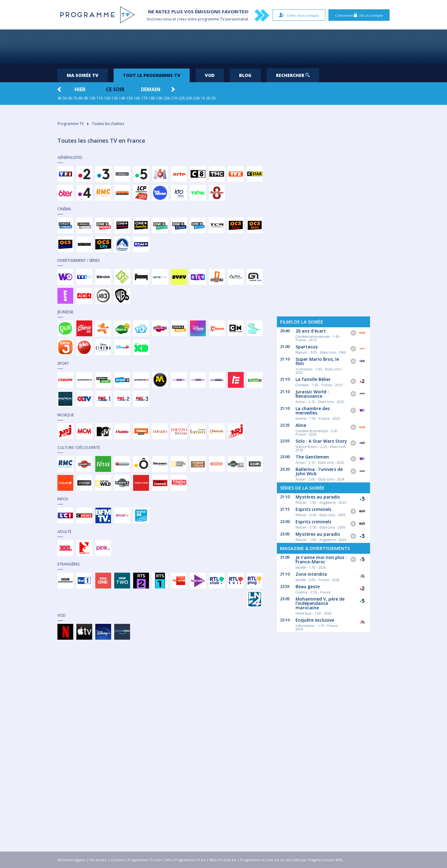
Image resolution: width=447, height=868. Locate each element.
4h (60, 98)
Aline (301, 425)
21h (174, 98)
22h (182, 98)
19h (159, 98)
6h (70, 98)
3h (214, 98)
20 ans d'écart (311, 331)
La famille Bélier (313, 379)
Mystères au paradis (318, 497)
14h (122, 98)
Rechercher (293, 75)
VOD (210, 75)
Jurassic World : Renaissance (312, 394)
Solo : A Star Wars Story (321, 441)
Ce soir (115, 89)
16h (137, 98)
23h (189, 98)
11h (100, 98)
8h (81, 98)
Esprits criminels (313, 509)
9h (86, 98)
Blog (245, 75)
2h (208, 98)
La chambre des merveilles (313, 411)
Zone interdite (311, 574)
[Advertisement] (223, 47)
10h (92, 98)
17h (144, 98)
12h (107, 98)
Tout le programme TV (152, 75)
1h (203, 98)
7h (75, 98)
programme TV (211, 19)
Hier (80, 89)
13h (115, 98)
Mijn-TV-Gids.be (223, 860)
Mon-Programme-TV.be (186, 860)
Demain (151, 89)
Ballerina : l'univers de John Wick (319, 471)
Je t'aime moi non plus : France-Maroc (321, 559)
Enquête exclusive (315, 620)
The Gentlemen (312, 457)
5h (65, 98)
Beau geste (308, 586)
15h (130, 98)
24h (197, 98)
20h (167, 98)
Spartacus (307, 347)
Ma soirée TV (83, 75)
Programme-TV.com (145, 860)
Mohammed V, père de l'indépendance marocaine (320, 603)
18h (152, 98)
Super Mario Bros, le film (317, 361)
